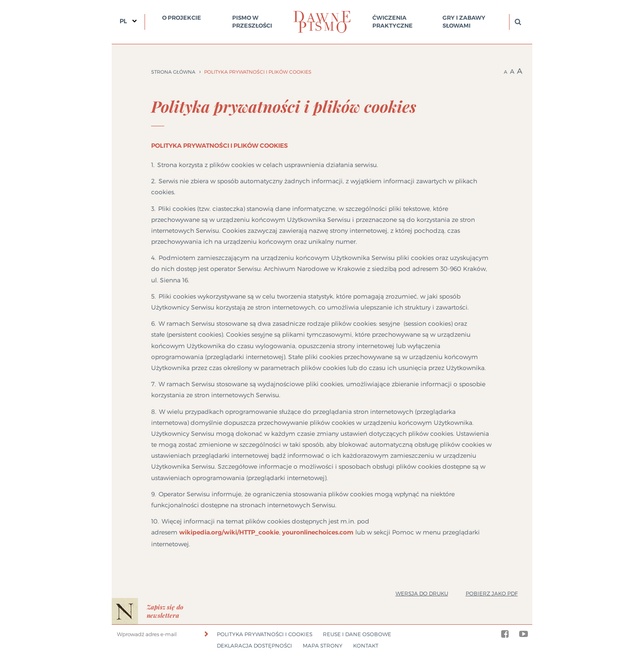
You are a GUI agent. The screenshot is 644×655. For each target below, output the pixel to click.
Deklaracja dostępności (255, 646)
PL (123, 21)
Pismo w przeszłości (252, 22)
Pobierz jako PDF (492, 593)
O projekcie (182, 18)
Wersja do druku (422, 593)
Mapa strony (323, 646)
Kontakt (366, 646)
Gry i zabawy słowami (464, 22)
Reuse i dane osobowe (357, 634)
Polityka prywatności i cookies (265, 634)
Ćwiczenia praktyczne (393, 22)
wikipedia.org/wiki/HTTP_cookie (229, 532)
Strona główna (173, 72)
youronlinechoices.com (318, 532)
